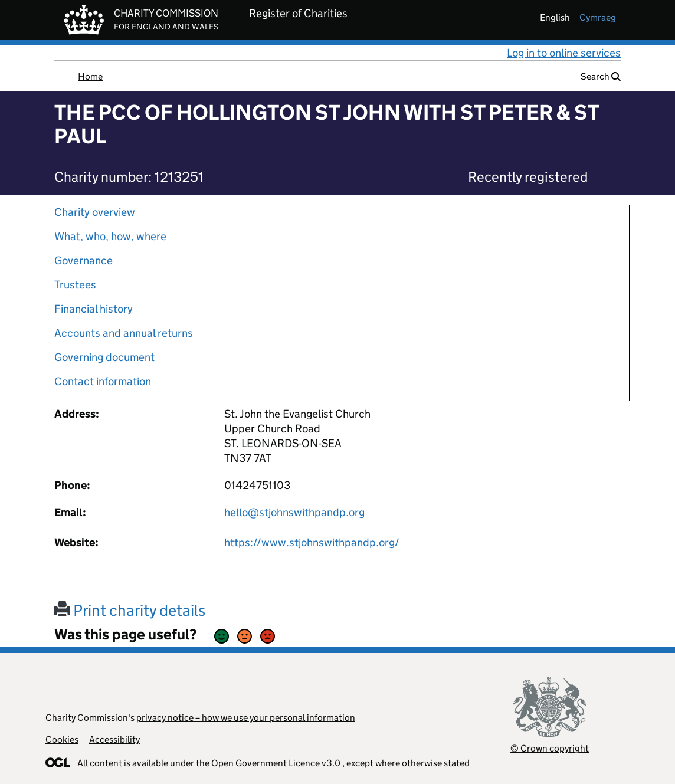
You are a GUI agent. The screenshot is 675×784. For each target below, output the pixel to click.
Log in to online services (564, 53)
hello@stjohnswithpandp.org (294, 512)
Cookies (62, 739)
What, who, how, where (110, 236)
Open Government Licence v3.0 (276, 763)
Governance (83, 260)
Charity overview (95, 212)
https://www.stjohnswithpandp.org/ (312, 542)
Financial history (94, 309)
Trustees (75, 285)
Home (90, 76)
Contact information (103, 381)
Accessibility (114, 739)
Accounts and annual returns (124, 333)
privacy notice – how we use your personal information (246, 718)
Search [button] (601, 76)
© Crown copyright (550, 748)
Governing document (104, 357)
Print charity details (130, 610)
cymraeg (598, 17)
